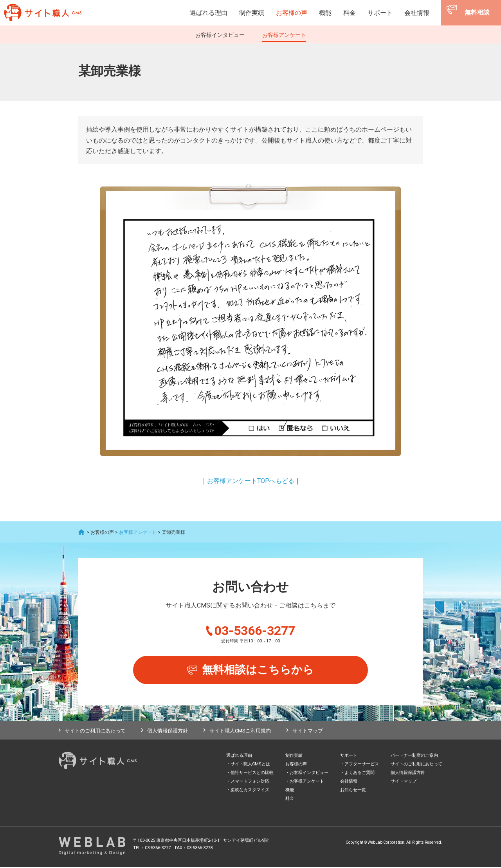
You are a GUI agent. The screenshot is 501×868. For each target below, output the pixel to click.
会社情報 (417, 13)
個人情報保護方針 (168, 732)
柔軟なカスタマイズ (250, 791)
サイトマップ (308, 732)
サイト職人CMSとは (250, 765)
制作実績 (252, 13)
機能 (325, 13)
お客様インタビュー (220, 35)
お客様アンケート (284, 35)
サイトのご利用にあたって (95, 732)
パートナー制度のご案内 (414, 757)
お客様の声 (292, 13)
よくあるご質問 (360, 774)
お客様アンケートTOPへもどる (251, 481)
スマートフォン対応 (250, 782)
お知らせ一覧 (353, 791)
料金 (350, 13)
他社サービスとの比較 (252, 774)
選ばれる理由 (209, 13)
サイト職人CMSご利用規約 (240, 732)
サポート (380, 13)
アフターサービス (362, 765)
